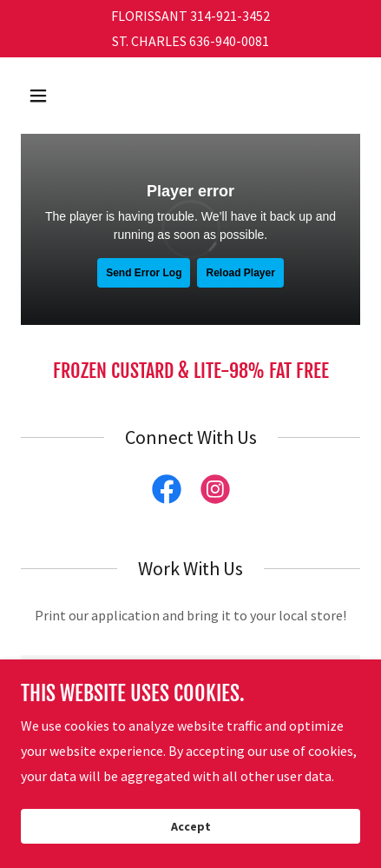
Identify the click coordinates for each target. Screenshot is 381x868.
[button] (59, 96)
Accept (191, 826)
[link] (167, 493)
